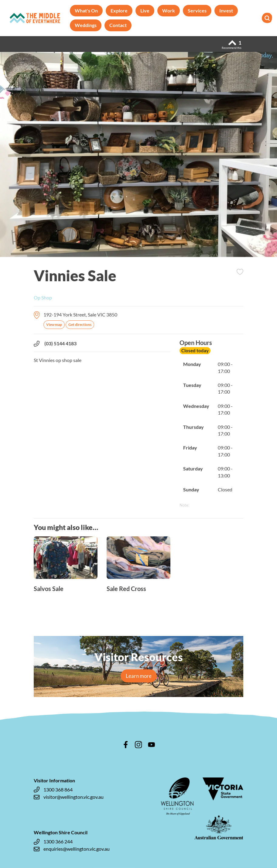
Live (145, 10)
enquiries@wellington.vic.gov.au (72, 849)
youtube (152, 745)
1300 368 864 (53, 790)
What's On (86, 10)
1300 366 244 (53, 842)
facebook (126, 745)
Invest (226, 10)
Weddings (86, 25)
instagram (138, 745)
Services (197, 10)
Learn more (139, 676)
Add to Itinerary (240, 272)
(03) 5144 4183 (55, 343)
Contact (118, 25)
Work (169, 10)
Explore (119, 10)
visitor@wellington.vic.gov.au (69, 797)
